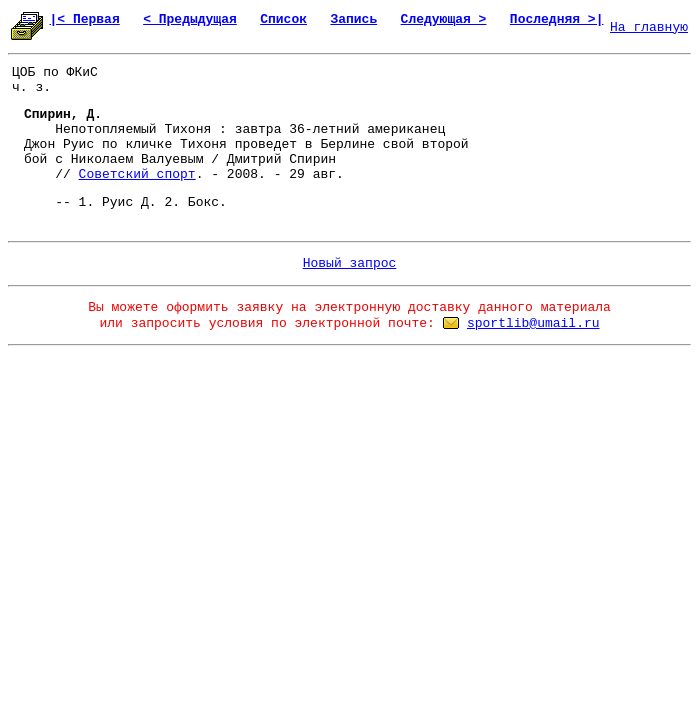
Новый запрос (350, 263)
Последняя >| (557, 19)
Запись (353, 19)
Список (283, 19)
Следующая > (444, 19)
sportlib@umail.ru (533, 323)
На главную (649, 27)
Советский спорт (137, 174)
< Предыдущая (190, 19)
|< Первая (85, 19)
